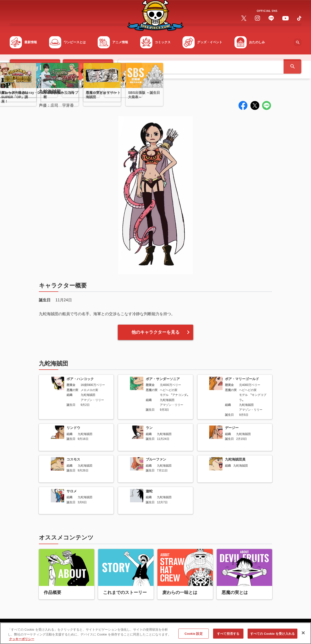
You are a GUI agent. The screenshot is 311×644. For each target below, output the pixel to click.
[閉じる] (303, 635)
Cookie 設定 (194, 636)
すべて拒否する (228, 636)
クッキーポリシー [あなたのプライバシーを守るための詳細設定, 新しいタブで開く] (22, 641)
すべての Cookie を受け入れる (272, 636)
